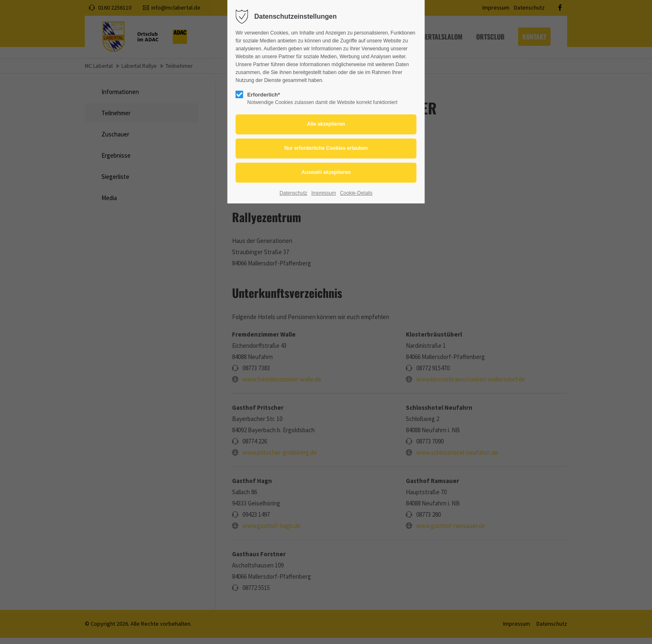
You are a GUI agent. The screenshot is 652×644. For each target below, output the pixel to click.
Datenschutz (293, 193)
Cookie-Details (356, 193)
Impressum (324, 193)
